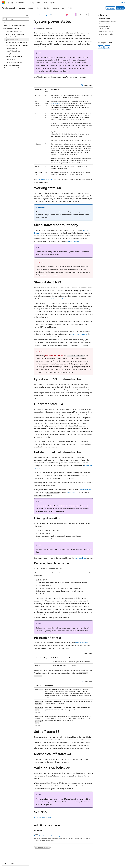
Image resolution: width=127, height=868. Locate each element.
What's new (110, 8)
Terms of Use (72, 862)
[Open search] (118, 3)
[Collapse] (27, 15)
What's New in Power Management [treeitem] (15, 26)
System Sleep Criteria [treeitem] (12, 48)
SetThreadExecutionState (54, 356)
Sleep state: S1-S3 (104, 24)
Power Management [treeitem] (10, 23)
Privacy (43, 862)
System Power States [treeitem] (12, 40)
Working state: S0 (104, 18)
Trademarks (82, 862)
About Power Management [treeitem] (14, 31)
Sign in (123, 3)
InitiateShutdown (86, 490)
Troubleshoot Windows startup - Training (47, 836)
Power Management (45, 15)
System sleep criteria (58, 299)
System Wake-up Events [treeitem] (13, 51)
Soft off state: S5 (104, 29)
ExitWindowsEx (72, 492)
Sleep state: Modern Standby (107, 21)
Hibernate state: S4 (104, 26)
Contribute (36, 862)
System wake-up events (79, 334)
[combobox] (16, 19)
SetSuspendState (80, 558)
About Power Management (43, 817)
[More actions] (91, 15)
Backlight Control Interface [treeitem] (14, 57)
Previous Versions (18, 862)
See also (101, 37)
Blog (27, 862)
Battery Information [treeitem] (12, 54)
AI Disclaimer (6, 862)
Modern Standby (56, 103)
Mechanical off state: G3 (106, 31)
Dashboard (120, 8)
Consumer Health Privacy (57, 862)
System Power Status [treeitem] (12, 37)
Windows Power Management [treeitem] (15, 34)
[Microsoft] (4, 3)
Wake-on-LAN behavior (106, 34)
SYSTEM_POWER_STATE (45, 179)
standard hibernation (82, 643)
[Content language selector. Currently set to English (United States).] (11, 857)
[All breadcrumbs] (36, 15)
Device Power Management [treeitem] (14, 62)
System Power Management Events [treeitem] (16, 42)
